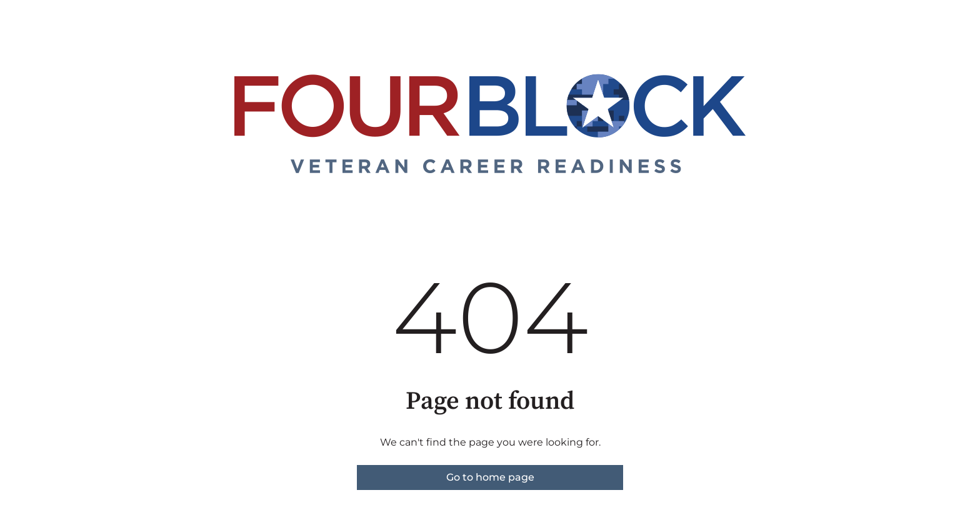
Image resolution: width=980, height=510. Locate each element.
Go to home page (490, 477)
